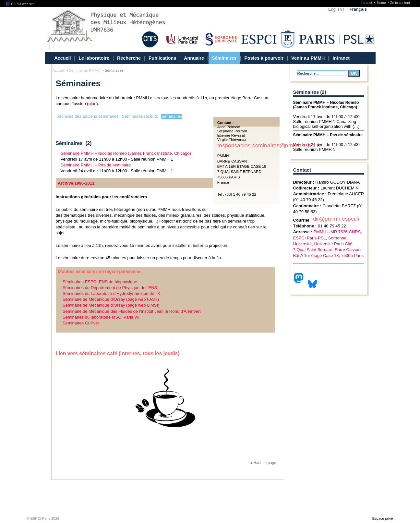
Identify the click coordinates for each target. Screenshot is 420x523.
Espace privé (383, 518)
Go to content (400, 3)
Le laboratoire (94, 58)
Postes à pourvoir (264, 58)
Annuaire (194, 58)
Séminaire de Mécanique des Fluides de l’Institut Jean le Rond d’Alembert (132, 311)
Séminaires (224, 58)
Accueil (63, 58)
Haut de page (265, 462)
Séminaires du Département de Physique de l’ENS (110, 288)
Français (358, 9)
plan (93, 104)
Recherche (129, 58)
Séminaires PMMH (84, 70)
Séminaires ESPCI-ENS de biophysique (100, 282)
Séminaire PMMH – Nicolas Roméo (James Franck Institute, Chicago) (126, 153)
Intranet (367, 3)
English (335, 9)
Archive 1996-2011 (76, 183)
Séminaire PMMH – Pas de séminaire (96, 165)
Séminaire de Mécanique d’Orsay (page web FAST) (111, 299)
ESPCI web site (20, 4)
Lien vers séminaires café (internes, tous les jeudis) (118, 353)
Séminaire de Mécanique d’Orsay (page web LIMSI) (111, 305)
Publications (162, 58)
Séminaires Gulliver (81, 323)
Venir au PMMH (308, 58)
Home (382, 3)
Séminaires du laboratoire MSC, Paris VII (101, 317)
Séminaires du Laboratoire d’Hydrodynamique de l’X (111, 293)
